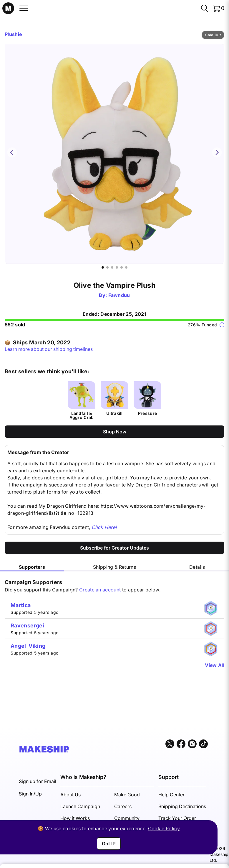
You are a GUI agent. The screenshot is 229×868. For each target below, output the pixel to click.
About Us (70, 795)
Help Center (171, 795)
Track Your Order (177, 818)
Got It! (109, 844)
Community (127, 818)
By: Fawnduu (115, 295)
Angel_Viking (28, 646)
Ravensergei (27, 625)
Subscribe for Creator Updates (115, 548)
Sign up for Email (38, 781)
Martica (21, 605)
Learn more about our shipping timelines (49, 349)
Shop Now (115, 432)
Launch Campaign (80, 806)
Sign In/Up (30, 794)
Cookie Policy (164, 828)
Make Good (127, 795)
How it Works (75, 818)
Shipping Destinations (182, 806)
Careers (123, 806)
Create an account (100, 590)
